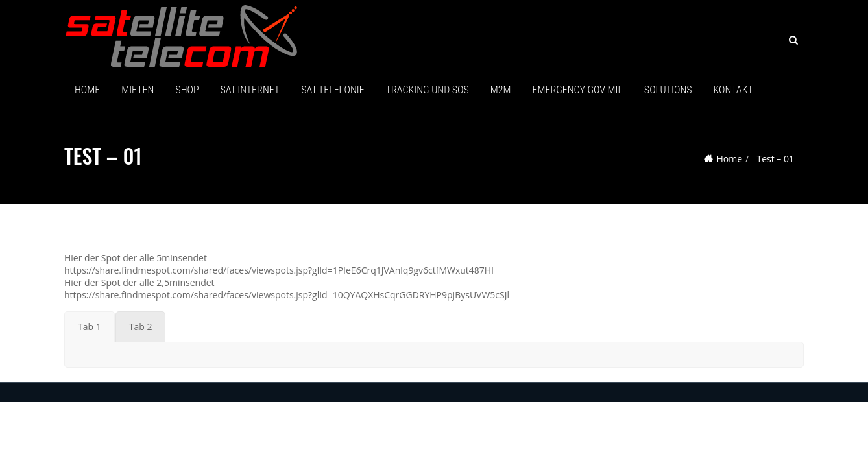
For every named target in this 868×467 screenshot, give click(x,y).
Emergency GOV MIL (578, 90)
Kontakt (733, 90)
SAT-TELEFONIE (332, 90)
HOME (87, 90)
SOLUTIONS (668, 90)
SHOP (187, 90)
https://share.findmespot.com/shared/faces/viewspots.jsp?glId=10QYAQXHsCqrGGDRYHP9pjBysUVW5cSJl (287, 295)
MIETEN (138, 90)
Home (729, 159)
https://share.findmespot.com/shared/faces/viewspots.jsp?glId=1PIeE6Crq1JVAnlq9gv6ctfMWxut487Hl (279, 270)
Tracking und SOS (428, 90)
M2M (501, 90)
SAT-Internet (250, 90)
